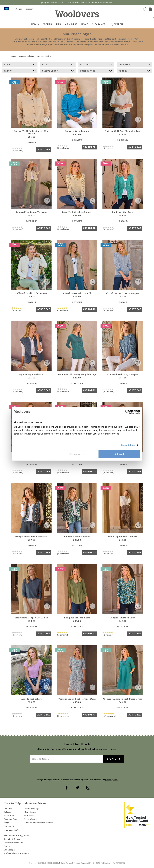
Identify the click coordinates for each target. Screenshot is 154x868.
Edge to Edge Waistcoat (31, 374)
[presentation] (77, 770)
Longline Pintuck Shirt (77, 618)
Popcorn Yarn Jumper (77, 131)
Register (29, 9)
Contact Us (9, 826)
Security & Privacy (12, 839)
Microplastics (31, 819)
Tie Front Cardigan (122, 212)
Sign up (113, 759)
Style (20, 65)
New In (35, 24)
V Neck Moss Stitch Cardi (77, 293)
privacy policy (112, 780)
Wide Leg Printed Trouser (122, 537)
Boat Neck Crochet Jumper (77, 212)
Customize (77, 454)
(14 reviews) (64, 715)
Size (58, 65)
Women (48, 24)
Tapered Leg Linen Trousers (31, 212)
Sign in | (20, 9)
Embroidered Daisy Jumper (122, 374)
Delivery (8, 808)
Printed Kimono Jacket (77, 537)
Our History (30, 812)
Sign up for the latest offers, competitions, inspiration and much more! (77, 3)
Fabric (20, 71)
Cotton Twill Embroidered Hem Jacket (31, 132)
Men (59, 24)
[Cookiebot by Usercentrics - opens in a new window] (127, 412)
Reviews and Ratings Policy (17, 836)
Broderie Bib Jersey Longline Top (77, 374)
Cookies (8, 846)
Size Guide (9, 816)
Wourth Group (31, 808)
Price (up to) (96, 71)
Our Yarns (29, 816)
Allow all (119, 454)
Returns (8, 812)
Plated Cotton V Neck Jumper (123, 293)
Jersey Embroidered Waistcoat (32, 537)
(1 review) (17, 309)
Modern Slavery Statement (17, 853)
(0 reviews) (18, 149)
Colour (96, 65)
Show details (128, 445)
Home (85, 24)
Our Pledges (10, 850)
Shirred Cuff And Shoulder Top (123, 131)
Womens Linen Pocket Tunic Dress (77, 699)
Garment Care (10, 819)
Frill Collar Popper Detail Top (32, 618)
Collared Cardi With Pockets (31, 293)
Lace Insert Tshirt (31, 699)
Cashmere (71, 24)
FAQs (6, 823)
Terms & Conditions (13, 843)
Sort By (134, 71)
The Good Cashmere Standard (39, 823)
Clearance (99, 24)
